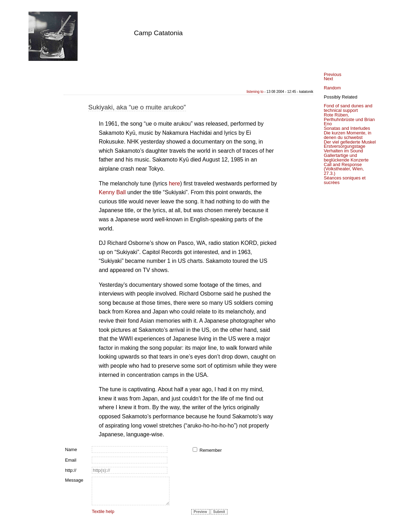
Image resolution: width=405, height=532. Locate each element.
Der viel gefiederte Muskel (350, 142)
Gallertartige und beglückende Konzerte (346, 158)
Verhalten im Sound (343, 151)
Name (71, 449)
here (174, 183)
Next (328, 79)
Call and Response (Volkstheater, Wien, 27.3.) (344, 169)
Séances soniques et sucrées (345, 180)
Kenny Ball (112, 192)
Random (332, 88)
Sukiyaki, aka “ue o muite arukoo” (137, 107)
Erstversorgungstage (345, 146)
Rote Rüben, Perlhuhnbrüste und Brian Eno (349, 119)
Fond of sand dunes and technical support (348, 108)
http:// (71, 470)
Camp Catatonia (158, 33)
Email (71, 460)
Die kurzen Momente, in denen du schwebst (348, 135)
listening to (255, 92)
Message (74, 480)
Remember (210, 450)
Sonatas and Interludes (347, 128)
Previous (333, 74)
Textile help (103, 511)
